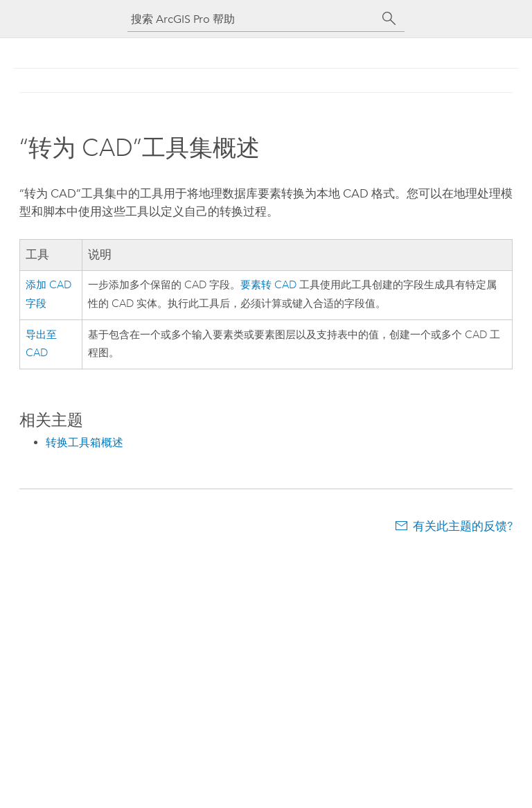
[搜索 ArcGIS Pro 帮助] (252, 19)
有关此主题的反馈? (463, 526)
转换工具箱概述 (85, 442)
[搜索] (389, 19)
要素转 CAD (268, 285)
